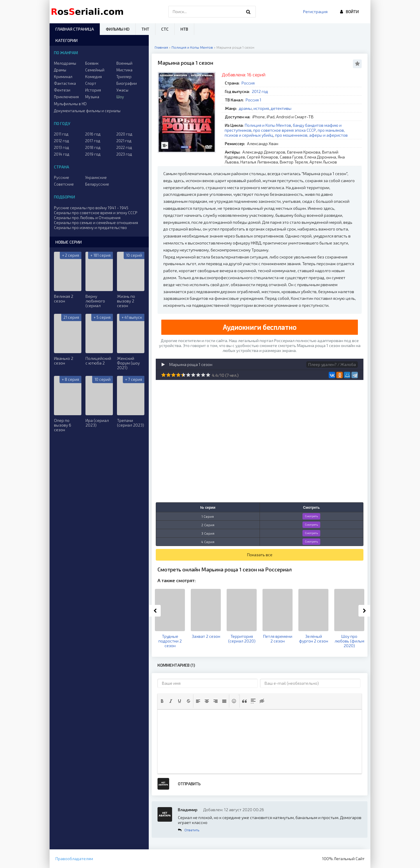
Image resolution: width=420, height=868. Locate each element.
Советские (64, 184)
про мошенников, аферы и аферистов (311, 135)
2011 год (61, 134)
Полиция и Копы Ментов (268, 125)
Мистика (124, 70)
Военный (124, 63)
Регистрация (315, 12)
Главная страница (75, 29)
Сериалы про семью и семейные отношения (96, 222)
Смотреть (311, 516)
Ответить (192, 830)
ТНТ (145, 29)
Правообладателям (74, 859)
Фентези (62, 90)
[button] (162, 701)
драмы (245, 108)
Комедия (93, 77)
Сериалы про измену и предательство (90, 227)
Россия (248, 83)
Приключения (66, 97)
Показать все (260, 555)
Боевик (92, 63)
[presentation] (162, 701)
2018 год (93, 147)
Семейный (95, 70)
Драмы (60, 70)
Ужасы (122, 90)
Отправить (189, 784)
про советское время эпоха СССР (285, 130)
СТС (165, 29)
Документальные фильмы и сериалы (87, 111)
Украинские (96, 177)
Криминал (63, 77)
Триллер (124, 77)
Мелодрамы (65, 63)
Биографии (127, 83)
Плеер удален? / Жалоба (332, 364)
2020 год (124, 134)
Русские (62, 177)
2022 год (124, 147)
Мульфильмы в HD (70, 104)
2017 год (93, 141)
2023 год (124, 154)
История (93, 90)
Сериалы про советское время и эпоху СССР (96, 213)
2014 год (62, 154)
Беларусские (97, 184)
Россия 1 (253, 100)
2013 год (62, 147)
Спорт (91, 83)
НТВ (184, 29)
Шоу (120, 97)
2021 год (124, 141)
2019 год (93, 154)
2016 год (93, 134)
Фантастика (65, 83)
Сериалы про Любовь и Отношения (87, 218)
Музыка (92, 97)
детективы (281, 108)
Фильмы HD (118, 29)
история (261, 108)
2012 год (260, 91)
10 (208, 375)
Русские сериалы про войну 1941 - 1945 (91, 208)
